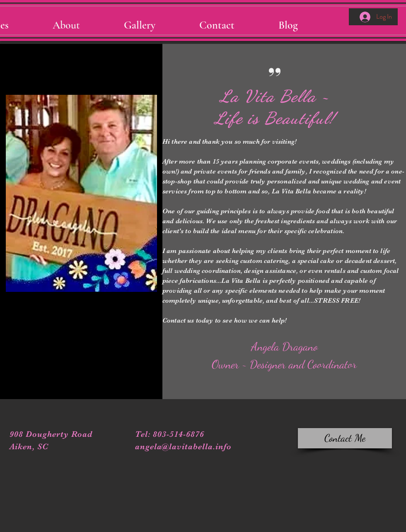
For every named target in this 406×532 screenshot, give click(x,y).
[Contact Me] (345, 438)
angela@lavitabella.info (183, 447)
